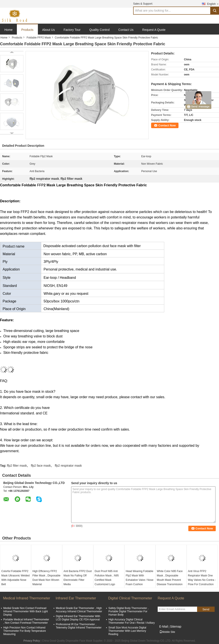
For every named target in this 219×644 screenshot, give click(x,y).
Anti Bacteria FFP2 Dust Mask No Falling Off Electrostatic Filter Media (78, 578)
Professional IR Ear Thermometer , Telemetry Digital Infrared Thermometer (79, 626)
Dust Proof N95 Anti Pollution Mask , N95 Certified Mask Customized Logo (107, 578)
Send (206, 609)
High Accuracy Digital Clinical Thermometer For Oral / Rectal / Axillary (132, 621)
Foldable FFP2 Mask (39, 38)
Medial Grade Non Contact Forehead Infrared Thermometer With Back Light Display (26, 611)
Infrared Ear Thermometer (76, 598)
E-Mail (164, 627)
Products (27, 30)
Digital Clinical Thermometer (130, 598)
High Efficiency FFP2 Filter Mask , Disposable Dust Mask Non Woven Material (46, 578)
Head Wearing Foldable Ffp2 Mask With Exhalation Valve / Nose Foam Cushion (140, 578)
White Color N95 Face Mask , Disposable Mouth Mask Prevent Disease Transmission (170, 578)
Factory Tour (72, 30)
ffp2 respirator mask (68, 466)
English (213, 4)
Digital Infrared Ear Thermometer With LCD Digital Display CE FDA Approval (78, 618)
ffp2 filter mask (17, 466)
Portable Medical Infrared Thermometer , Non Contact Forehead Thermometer (26, 621)
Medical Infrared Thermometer (27, 598)
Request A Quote (154, 30)
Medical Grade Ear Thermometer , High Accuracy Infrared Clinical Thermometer (79, 610)
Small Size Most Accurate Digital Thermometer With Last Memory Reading (127, 631)
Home (8, 30)
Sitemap (176, 627)
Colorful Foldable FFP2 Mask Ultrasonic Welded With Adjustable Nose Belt (15, 578)
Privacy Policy (32, 641)
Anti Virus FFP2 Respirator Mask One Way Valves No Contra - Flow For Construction (202, 578)
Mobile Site (167, 632)
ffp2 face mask (41, 466)
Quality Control (100, 30)
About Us (49, 30)
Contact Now (167, 125)
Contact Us (126, 30)
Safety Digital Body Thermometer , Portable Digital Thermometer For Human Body (128, 611)
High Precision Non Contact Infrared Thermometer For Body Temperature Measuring (25, 631)
